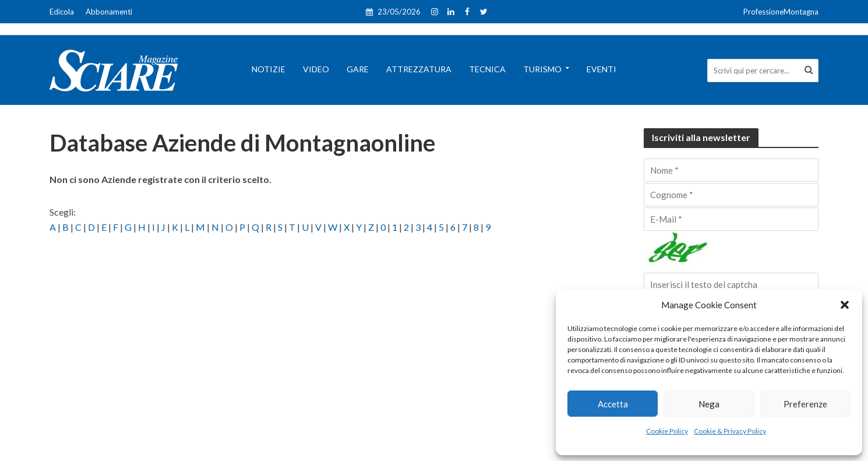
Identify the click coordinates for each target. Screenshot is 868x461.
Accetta (613, 404)
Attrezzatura (419, 69)
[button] (845, 305)
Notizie (269, 69)
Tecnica (487, 69)
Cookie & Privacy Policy (730, 431)
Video (316, 69)
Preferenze (805, 404)
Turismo (542, 69)
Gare (358, 69)
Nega (709, 404)
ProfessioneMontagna (781, 12)
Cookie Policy (667, 431)
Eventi (601, 69)
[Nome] (731, 170)
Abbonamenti (109, 12)
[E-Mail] (731, 219)
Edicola (62, 12)
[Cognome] (731, 195)
